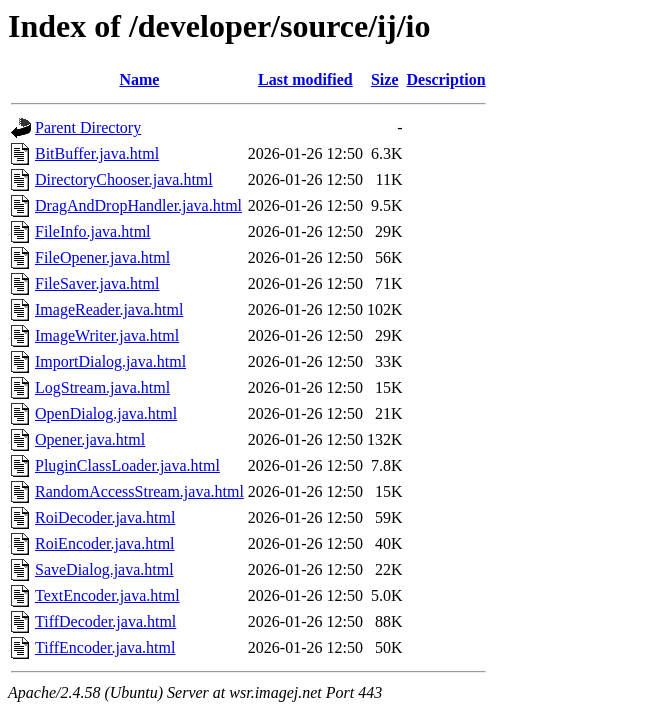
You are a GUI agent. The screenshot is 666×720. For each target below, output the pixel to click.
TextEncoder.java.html (107, 595)
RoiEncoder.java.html (105, 543)
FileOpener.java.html (102, 257)
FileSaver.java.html (97, 283)
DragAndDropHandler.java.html (138, 205)
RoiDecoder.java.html (105, 517)
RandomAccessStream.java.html (139, 491)
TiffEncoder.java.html (105, 647)
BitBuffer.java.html (97, 153)
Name (139, 79)
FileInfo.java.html (93, 231)
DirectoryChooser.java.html (124, 179)
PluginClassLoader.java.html (127, 465)
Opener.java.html (90, 439)
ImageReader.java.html (109, 309)
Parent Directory (88, 127)
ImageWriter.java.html (107, 335)
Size (385, 79)
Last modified (305, 79)
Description (446, 79)
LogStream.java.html (102, 387)
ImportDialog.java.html (110, 361)
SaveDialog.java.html (104, 569)
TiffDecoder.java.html (105, 621)
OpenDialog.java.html (106, 413)
